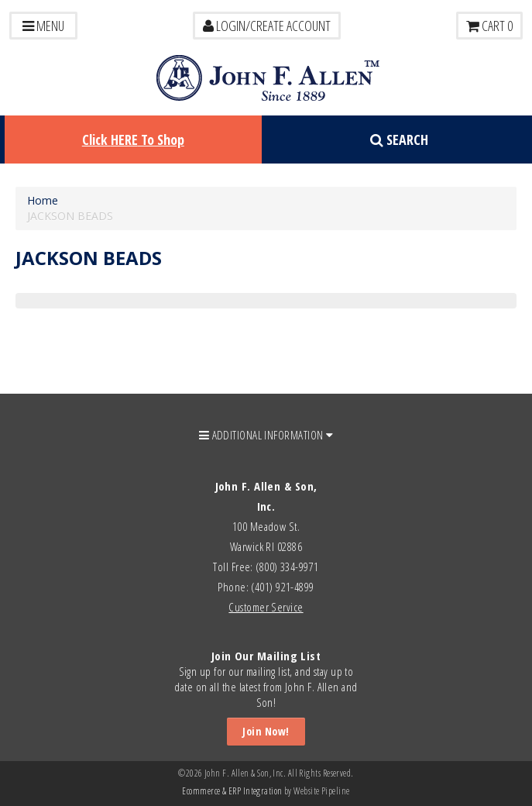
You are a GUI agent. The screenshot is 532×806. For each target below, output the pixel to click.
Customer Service (266, 607)
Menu (43, 26)
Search (399, 139)
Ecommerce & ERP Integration (232, 791)
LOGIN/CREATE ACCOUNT (267, 26)
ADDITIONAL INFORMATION (266, 435)
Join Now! (266, 731)
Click (133, 139)
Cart (489, 26)
